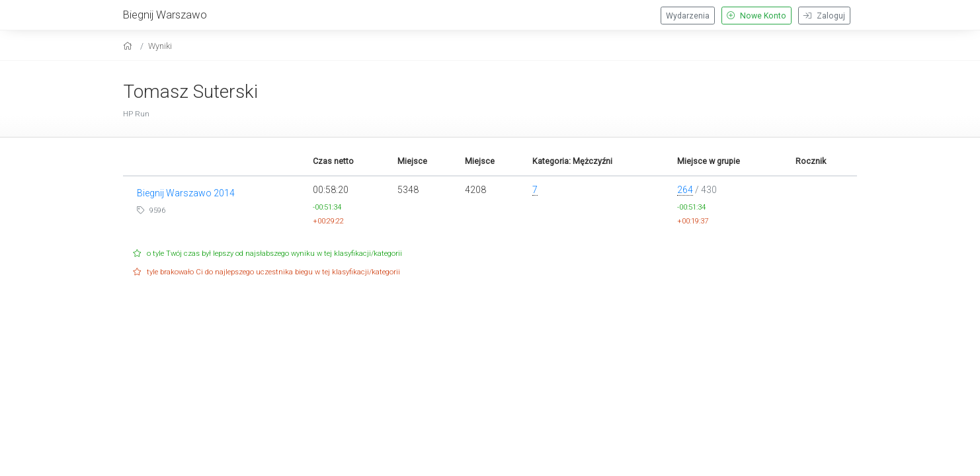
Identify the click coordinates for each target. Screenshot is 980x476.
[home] (129, 46)
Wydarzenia (688, 16)
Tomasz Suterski (190, 92)
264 (685, 190)
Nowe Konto (756, 16)
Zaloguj (824, 16)
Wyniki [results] (160, 46)
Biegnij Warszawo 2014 (186, 193)
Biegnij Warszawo (165, 15)
